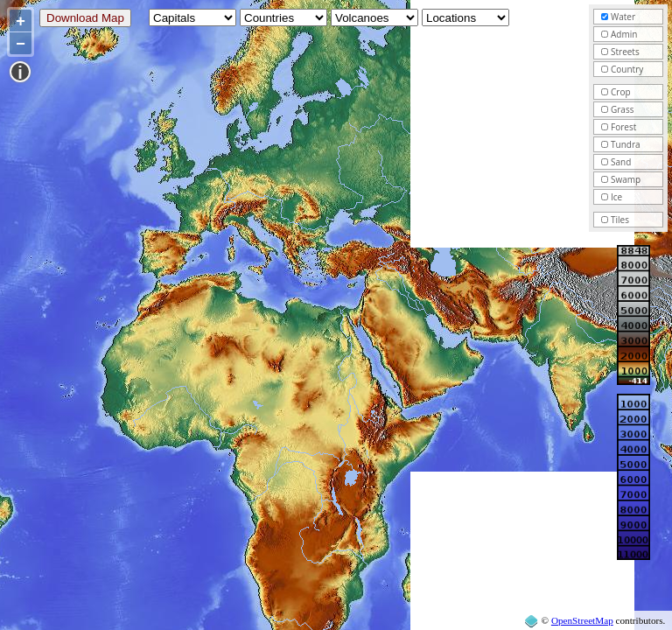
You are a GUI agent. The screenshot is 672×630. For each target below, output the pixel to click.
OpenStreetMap (582, 620)
